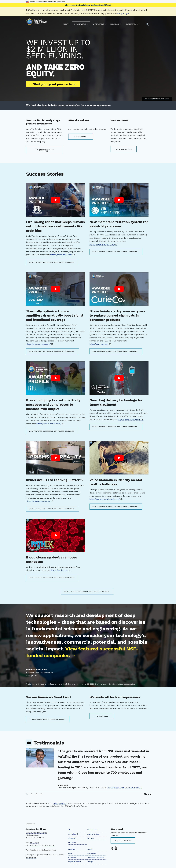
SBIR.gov (90, 862)
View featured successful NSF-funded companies (51, 262)
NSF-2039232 (60, 803)
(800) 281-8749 (50, 845)
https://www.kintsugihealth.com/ (105, 499)
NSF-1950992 (97, 782)
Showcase (72, 838)
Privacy (90, 849)
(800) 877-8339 (35, 845)
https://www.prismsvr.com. (39, 501)
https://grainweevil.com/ (61, 255)
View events (81, 137)
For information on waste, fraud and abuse (41, 850)
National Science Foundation (36, 832)
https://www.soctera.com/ (38, 344)
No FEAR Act (72, 857)
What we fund (102, 716)
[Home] (37, 22)
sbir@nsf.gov (123, 13)
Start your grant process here (54, 84)
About (70, 830)
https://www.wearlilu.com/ (49, 424)
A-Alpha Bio (82, 782)
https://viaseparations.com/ (102, 244)
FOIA (70, 853)
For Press (90, 838)
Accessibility (92, 853)
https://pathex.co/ (60, 570)
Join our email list (124, 840)
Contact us (72, 842)
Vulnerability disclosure (96, 857)
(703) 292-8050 (34, 842)
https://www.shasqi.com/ (130, 419)
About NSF (72, 849)
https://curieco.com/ (99, 344)
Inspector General (75, 862)
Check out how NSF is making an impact (48, 719)
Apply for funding (93, 834)
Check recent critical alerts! (88, 5)
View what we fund (124, 149)
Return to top (31, 824)
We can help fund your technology (45, 150)
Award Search (73, 834)
